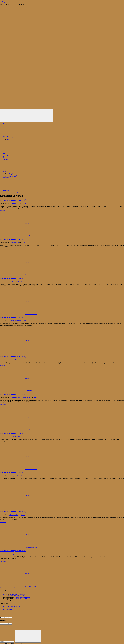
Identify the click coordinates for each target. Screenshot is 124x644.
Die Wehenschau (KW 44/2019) (13, 200)
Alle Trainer (10, 173)
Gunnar (24, 204)
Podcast (18, 153)
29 (9, 588)
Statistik (18, 172)
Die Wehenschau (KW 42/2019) (13, 278)
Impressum (18, 190)
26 (4, 588)
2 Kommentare (28, 275)
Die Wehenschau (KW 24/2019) (12, 606)
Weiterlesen (3, 211)
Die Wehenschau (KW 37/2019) (13, 433)
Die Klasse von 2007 (20, 600)
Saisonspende (10, 141)
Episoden (9, 155)
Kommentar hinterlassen (31, 236)
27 (6, 588)
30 (11, 588)
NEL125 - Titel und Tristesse (22, 597)
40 (14, 588)
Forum (5, 124)
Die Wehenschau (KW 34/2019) (13, 511)
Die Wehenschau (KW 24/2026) (17, 594)
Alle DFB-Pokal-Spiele (13, 175)
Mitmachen (19, 136)
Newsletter (6, 178)
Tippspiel (9, 139)
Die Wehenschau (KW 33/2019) (13, 551)
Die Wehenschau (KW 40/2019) (13, 317)
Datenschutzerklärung (12, 192)
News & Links (7, 158)
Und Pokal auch (7, 609)
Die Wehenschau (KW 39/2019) (13, 357)
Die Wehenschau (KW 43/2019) (13, 239)
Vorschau (27, 223)
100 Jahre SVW (11, 138)
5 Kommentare (28, 391)
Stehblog (2, 2)
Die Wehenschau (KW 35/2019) (13, 472)
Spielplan (6, 159)
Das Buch (6, 156)
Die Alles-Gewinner (12, 176)
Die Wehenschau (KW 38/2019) (13, 394)
